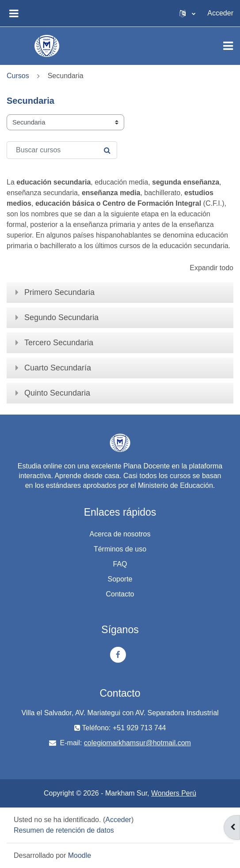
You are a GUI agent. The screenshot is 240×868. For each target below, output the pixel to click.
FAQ (120, 564)
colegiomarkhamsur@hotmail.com (137, 743)
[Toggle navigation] (228, 46)
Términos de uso (120, 549)
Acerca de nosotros (120, 534)
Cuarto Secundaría (58, 368)
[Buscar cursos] (62, 150)
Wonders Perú (174, 793)
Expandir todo (211, 268)
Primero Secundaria (59, 292)
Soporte (120, 579)
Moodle (80, 855)
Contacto (120, 594)
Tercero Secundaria (59, 343)
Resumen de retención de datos (64, 830)
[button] (187, 13)
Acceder (220, 13)
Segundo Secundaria (61, 317)
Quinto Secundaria (57, 393)
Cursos (18, 76)
